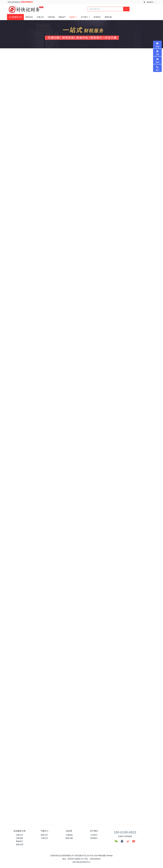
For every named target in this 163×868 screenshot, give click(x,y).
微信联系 (150, 2)
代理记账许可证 (80, 856)
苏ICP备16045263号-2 (81, 862)
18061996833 (26, 2)
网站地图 (102, 856)
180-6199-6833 (125, 832)
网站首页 (29, 17)
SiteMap (109, 856)
